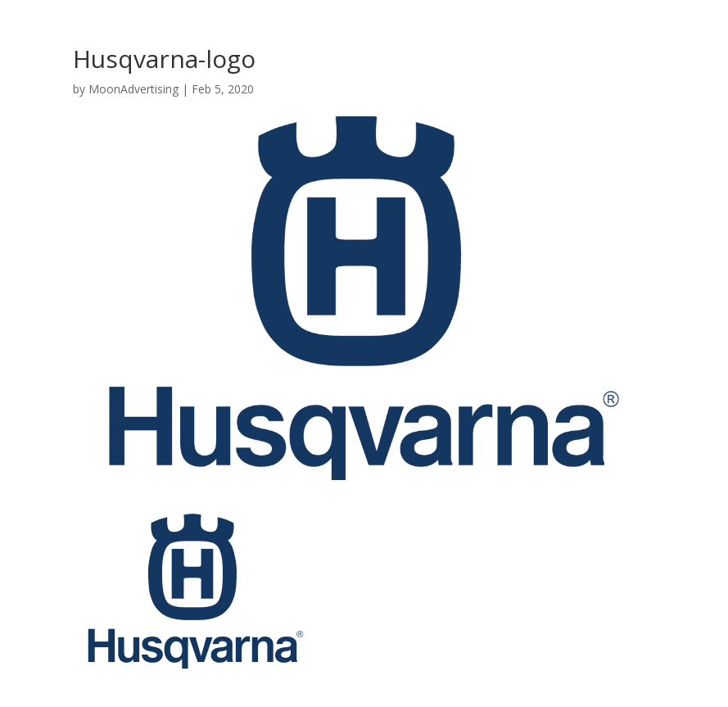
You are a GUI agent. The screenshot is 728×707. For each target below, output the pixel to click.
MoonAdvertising (133, 89)
